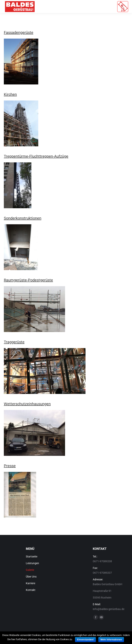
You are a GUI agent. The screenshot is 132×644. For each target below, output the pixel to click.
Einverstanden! (85, 640)
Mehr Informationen (111, 640)
